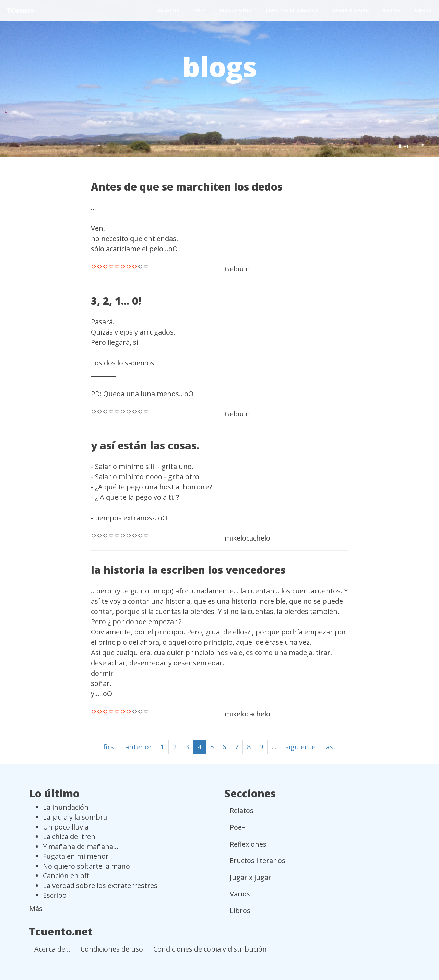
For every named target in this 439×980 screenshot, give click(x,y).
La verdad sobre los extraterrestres (100, 886)
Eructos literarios (293, 10)
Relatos (169, 10)
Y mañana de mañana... (81, 846)
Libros (423, 10)
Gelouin (237, 269)
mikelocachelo (247, 538)
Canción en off (66, 876)
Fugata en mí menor (76, 856)
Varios (392, 10)
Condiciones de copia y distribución (210, 949)
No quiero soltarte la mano (86, 866)
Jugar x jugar (351, 10)
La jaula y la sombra (75, 817)
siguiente (300, 747)
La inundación (66, 807)
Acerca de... (52, 949)
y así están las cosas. (145, 445)
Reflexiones (236, 10)
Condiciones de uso (112, 949)
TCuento (21, 10)
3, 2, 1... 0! (116, 301)
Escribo (55, 895)
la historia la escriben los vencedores (188, 570)
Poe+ (200, 10)
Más (36, 909)
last (330, 747)
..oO (171, 249)
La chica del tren (69, 837)
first (110, 747)
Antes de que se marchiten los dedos (187, 187)
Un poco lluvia (66, 827)
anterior (139, 747)
